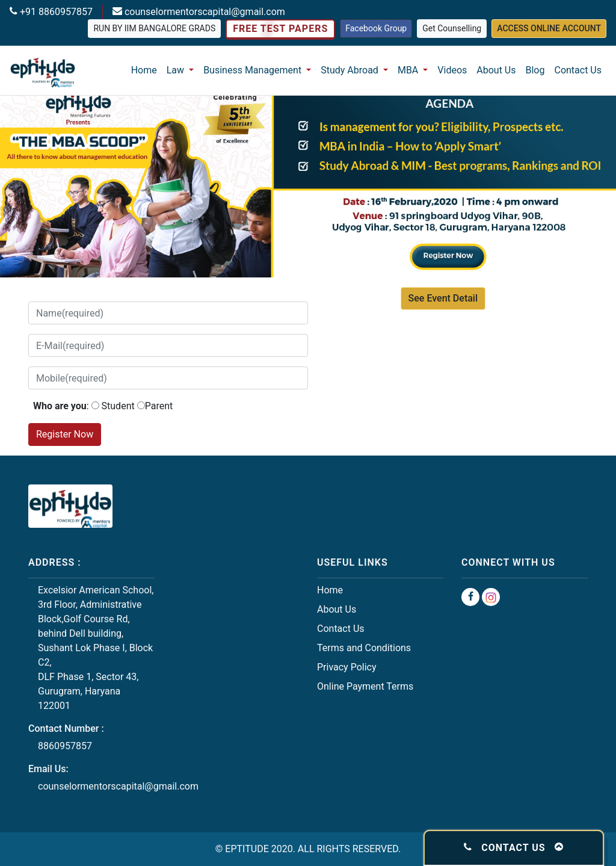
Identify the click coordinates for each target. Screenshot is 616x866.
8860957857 (65, 746)
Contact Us (578, 70)
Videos (452, 70)
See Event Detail (443, 298)
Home (144, 70)
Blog (535, 70)
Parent (159, 406)
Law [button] (177, 70)
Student (118, 406)
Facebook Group (376, 28)
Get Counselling (452, 28)
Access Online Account (549, 28)
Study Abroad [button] (351, 70)
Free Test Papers (280, 29)
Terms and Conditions (364, 648)
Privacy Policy (347, 667)
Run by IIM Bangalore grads (154, 28)
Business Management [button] (254, 70)
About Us (496, 70)
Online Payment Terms (365, 686)
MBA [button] (409, 70)
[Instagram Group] (491, 597)
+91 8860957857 (55, 12)
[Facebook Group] (470, 597)
